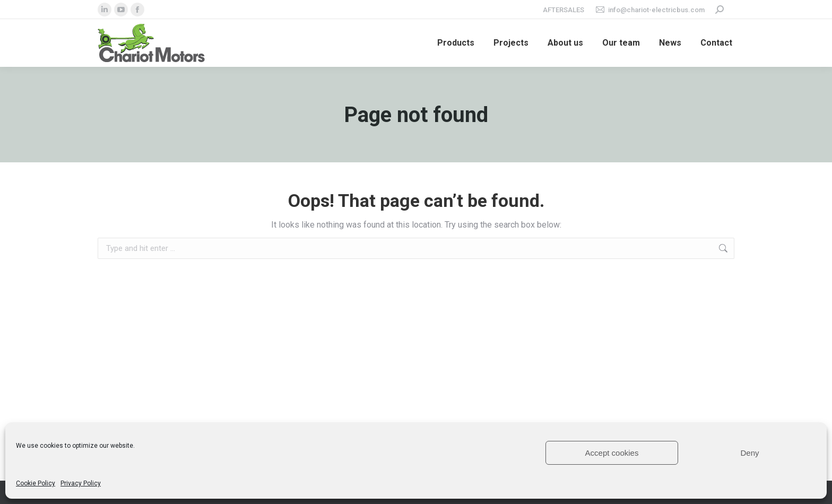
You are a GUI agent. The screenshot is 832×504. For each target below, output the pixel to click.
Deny (749, 453)
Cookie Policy (36, 483)
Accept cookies (612, 453)
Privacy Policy (81, 483)
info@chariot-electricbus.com (650, 10)
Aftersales (564, 10)
